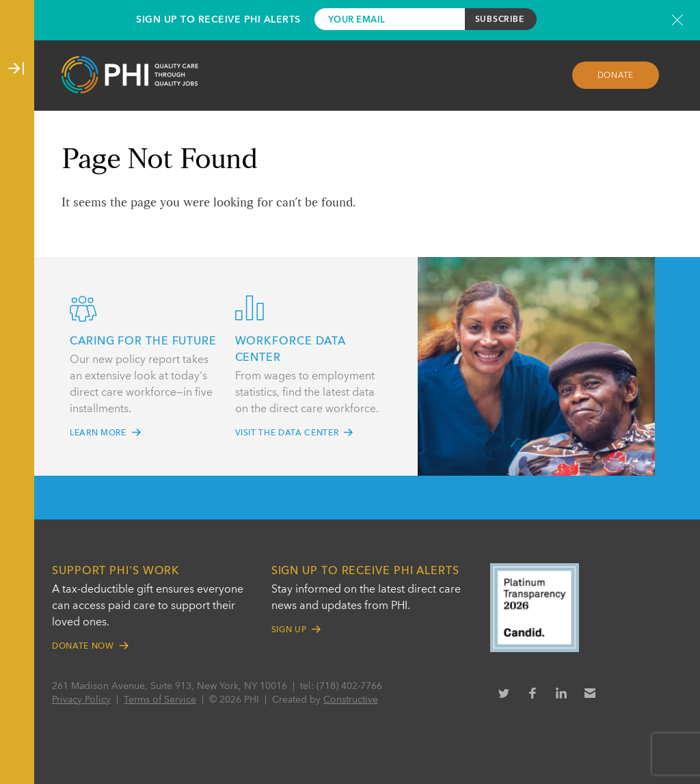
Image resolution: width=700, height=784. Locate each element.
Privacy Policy (81, 700)
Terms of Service (160, 700)
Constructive (351, 700)
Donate (616, 76)
